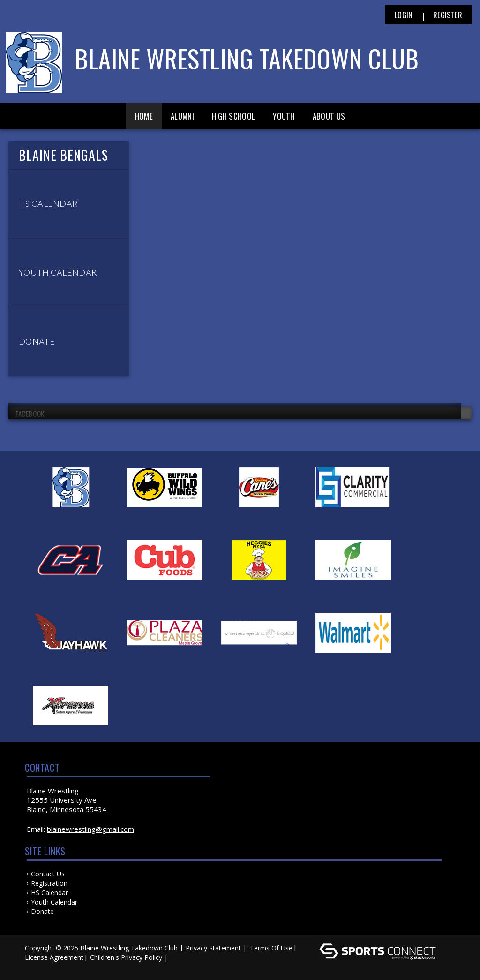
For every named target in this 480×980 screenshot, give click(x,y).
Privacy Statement (213, 948)
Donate (42, 911)
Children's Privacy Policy (126, 957)
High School (233, 116)
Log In (37, 967)
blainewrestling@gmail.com (90, 829)
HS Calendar (49, 893)
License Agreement (54, 957)
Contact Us (48, 874)
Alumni (182, 116)
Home (144, 116)
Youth (284, 116)
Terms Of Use (271, 948)
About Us (329, 116)
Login (404, 15)
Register (448, 15)
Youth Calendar (54, 902)
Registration (49, 883)
